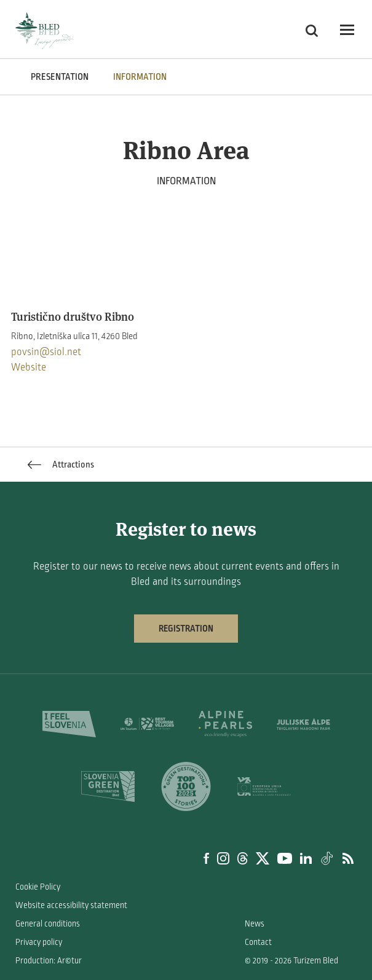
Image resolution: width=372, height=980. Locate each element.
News (255, 924)
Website (29, 367)
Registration (186, 629)
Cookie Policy (38, 887)
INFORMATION (140, 77)
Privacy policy (39, 942)
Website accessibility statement (71, 905)
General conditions (48, 924)
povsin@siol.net (46, 352)
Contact (258, 942)
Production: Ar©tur (49, 961)
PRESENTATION (60, 77)
